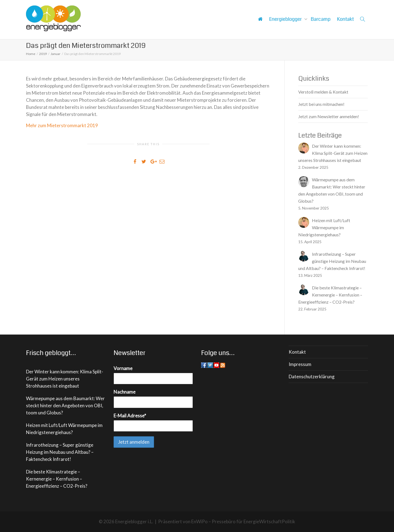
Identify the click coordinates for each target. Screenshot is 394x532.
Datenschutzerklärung (312, 377)
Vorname (123, 368)
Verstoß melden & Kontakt (323, 92)
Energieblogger (286, 19)
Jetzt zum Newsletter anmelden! (329, 116)
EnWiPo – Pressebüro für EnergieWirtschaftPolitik (243, 521)
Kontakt (345, 19)
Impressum (300, 364)
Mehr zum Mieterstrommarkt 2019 (62, 125)
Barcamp (321, 19)
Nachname (124, 392)
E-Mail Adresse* (130, 416)
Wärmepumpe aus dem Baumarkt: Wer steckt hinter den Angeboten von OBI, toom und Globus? (65, 405)
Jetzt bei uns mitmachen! (321, 104)
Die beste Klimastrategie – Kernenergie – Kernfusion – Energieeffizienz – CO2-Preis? (57, 479)
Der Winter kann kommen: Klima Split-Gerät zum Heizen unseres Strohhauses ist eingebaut (65, 379)
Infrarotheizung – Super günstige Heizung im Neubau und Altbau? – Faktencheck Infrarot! (60, 452)
